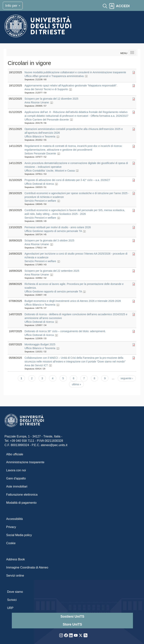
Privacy (11, 527)
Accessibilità (14, 519)
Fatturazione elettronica (22, 495)
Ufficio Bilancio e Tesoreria (40, 137)
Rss (85, 635)
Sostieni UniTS (72, 617)
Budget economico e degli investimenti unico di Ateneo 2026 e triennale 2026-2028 (73, 301)
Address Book (16, 559)
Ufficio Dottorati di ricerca (39, 184)
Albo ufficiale (15, 454)
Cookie (11, 543)
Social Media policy (19, 535)
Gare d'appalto (16, 478)
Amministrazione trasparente (25, 462)
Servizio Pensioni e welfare (40, 201)
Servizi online (15, 576)
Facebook (66, 635)
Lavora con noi (16, 470)
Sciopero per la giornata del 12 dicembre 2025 (51, 99)
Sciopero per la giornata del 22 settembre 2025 (52, 271)
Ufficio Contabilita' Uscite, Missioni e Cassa (50, 171)
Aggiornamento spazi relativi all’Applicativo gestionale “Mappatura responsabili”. (71, 85)
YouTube (76, 635)
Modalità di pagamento (21, 503)
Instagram (61, 635)
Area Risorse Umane (37, 102)
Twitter (81, 635)
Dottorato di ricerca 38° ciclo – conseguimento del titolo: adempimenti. (65, 331)
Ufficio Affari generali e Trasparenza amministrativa (54, 76)
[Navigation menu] (132, 53)
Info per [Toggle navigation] (13, 6)
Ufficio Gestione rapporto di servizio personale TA (53, 231)
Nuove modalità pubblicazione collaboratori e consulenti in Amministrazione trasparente (75, 72)
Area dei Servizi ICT (36, 365)
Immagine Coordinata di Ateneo (27, 567)
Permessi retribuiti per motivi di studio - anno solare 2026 (58, 227)
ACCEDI (123, 6)
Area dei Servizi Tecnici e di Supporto (46, 89)
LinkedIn (71, 635)
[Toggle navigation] (134, 6)
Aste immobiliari (17, 486)
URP (10, 608)
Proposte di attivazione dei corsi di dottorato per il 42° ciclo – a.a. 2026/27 (67, 180)
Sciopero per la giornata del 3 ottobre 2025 (49, 240)
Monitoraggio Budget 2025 (40, 344)
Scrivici (12, 600)
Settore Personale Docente (40, 153)
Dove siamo (15, 592)
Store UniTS (72, 624)
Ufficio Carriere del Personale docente (47, 120)
